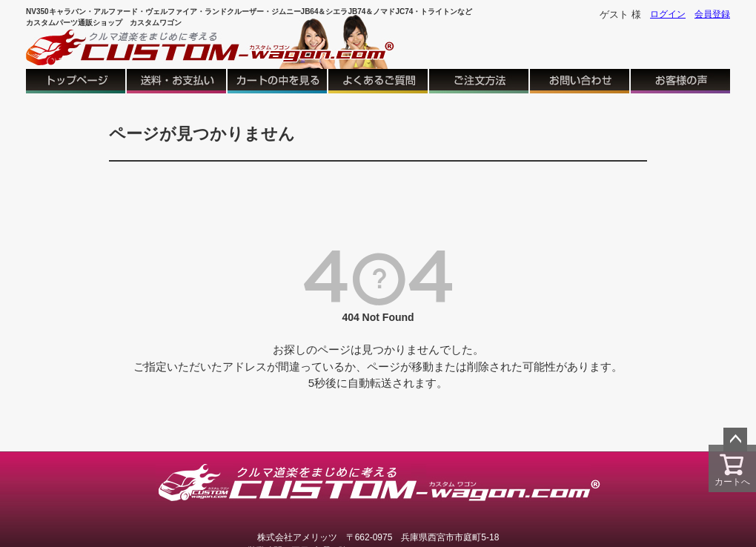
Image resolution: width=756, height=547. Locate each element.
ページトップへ (735, 440)
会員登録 (712, 14)
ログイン (668, 14)
